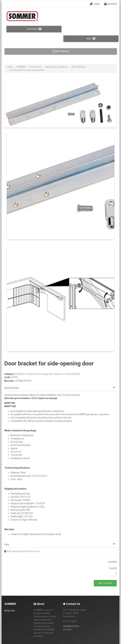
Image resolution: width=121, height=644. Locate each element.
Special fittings (78, 67)
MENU (91, 39)
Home (10, 67)
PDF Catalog (61, 51)
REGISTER (110, 4)
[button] (60, 388)
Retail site (10, 611)
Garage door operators (56, 67)
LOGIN (95, 4)
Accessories (35, 67)
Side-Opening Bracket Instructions (22, 551)
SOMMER (21, 67)
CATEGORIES (34, 29)
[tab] (61, 387)
